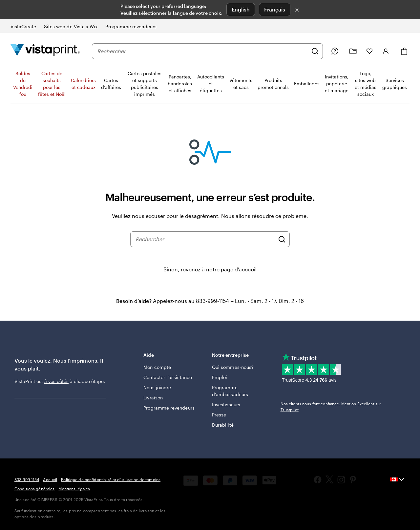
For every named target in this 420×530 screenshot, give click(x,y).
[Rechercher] (315, 51)
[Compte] (386, 51)
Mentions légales (74, 489)
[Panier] (404, 51)
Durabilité (223, 425)
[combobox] (202, 51)
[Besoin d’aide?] (335, 51)
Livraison (153, 398)
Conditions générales (34, 489)
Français (275, 9)
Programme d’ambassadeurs (230, 391)
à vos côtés (56, 381)
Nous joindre (157, 387)
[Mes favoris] (369, 51)
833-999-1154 (27, 479)
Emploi (220, 377)
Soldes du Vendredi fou (23, 84)
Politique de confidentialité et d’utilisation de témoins (111, 479)
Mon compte (157, 367)
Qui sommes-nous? (233, 367)
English (241, 9)
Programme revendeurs (169, 408)
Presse (219, 415)
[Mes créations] (353, 51)
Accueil (50, 479)
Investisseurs (226, 404)
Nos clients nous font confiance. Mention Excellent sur (331, 407)
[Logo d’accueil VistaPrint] (45, 51)
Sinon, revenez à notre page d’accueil (210, 269)
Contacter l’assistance (168, 377)
